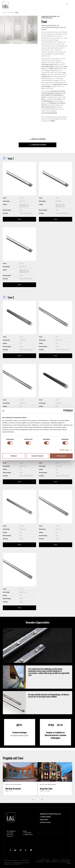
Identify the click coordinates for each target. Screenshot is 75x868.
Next (42, 799)
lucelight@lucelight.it (28, 835)
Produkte (10, 13)
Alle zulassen (61, 456)
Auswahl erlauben (37, 456)
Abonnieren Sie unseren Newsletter (50, 814)
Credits (69, 864)
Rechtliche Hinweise (45, 860)
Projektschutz (44, 820)
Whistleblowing (39, 862)
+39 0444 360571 (28, 833)
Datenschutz (55, 860)
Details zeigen (64, 450)
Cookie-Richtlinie (65, 860)
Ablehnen (14, 456)
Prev (33, 799)
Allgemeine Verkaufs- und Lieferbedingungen (58, 862)
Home (4, 13)
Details (20, 219)
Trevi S (53, 121)
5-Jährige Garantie (45, 817)
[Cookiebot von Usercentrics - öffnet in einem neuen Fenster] (65, 411)
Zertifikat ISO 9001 (45, 822)
